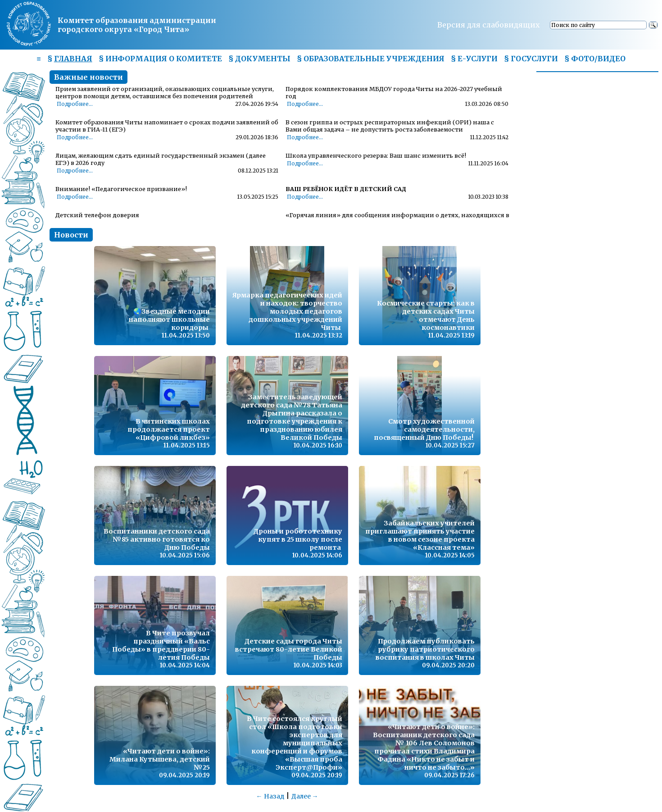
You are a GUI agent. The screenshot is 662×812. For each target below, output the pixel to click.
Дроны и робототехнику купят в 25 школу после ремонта (298, 539)
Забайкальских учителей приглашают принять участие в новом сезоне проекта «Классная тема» (420, 535)
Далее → (305, 796)
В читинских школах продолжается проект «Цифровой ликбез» (169, 429)
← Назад (270, 796)
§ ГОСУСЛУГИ (531, 59)
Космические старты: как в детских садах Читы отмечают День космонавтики (426, 315)
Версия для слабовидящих (489, 25)
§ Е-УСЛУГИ (474, 59)
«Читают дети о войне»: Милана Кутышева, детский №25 (160, 759)
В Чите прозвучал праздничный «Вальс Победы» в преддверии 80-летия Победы (161, 645)
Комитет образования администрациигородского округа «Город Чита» (137, 25)
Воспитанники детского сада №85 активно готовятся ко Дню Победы (157, 539)
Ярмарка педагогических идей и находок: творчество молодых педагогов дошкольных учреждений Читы (287, 311)
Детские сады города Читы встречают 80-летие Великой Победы (289, 649)
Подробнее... (75, 104)
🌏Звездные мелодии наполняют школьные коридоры (169, 319)
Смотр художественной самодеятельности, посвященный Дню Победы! (424, 429)
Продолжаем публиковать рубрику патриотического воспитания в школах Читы (425, 649)
